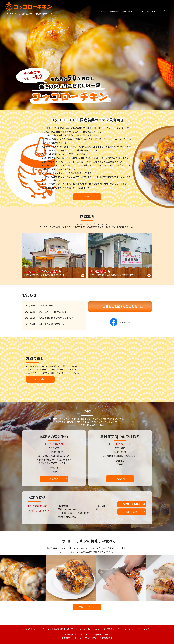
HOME (103, 11)
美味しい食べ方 (153, 11)
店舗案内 (113, 11)
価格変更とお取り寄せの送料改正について (56, 318)
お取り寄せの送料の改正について (53, 324)
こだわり (140, 11)
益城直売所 (59, 629)
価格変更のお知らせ (47, 305)
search (165, 11)
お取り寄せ (128, 11)
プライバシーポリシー (126, 629)
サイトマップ (144, 629)
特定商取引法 (109, 629)
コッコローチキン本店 (42, 629)
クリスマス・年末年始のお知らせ (53, 312)
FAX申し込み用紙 (132, 504)
